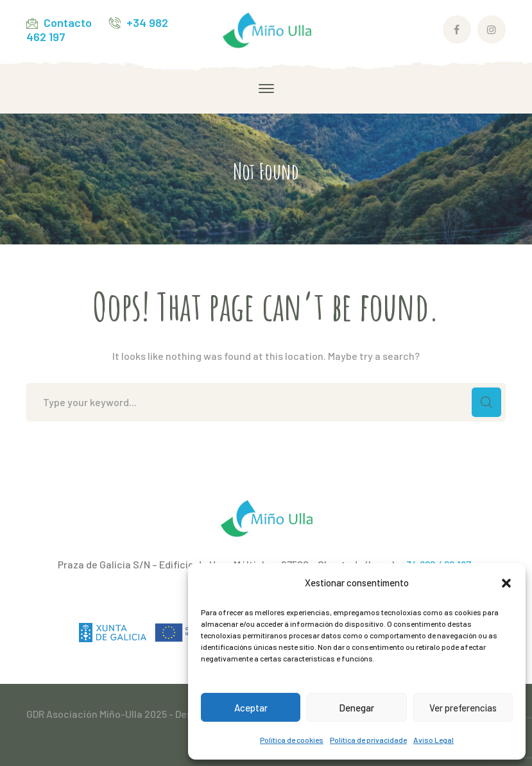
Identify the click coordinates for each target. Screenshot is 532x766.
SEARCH (486, 402)
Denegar (356, 708)
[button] (506, 583)
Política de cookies (292, 740)
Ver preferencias (463, 708)
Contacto (68, 22)
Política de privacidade (368, 740)
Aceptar (251, 708)
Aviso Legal (433, 740)
